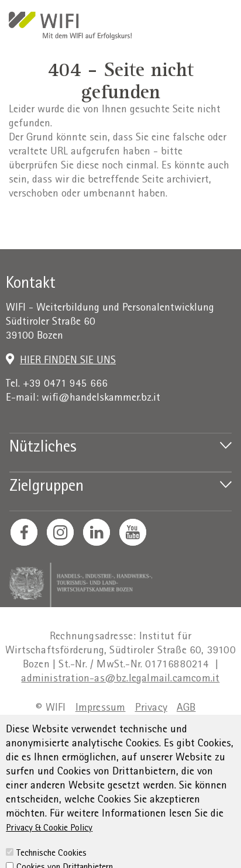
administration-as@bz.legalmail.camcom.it (120, 679)
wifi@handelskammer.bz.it (101, 399)
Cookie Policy (178, 738)
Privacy (151, 709)
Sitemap (186, 723)
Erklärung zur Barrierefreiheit (92, 723)
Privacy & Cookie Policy (49, 855)
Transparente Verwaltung (82, 738)
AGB (186, 709)
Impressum (101, 709)
